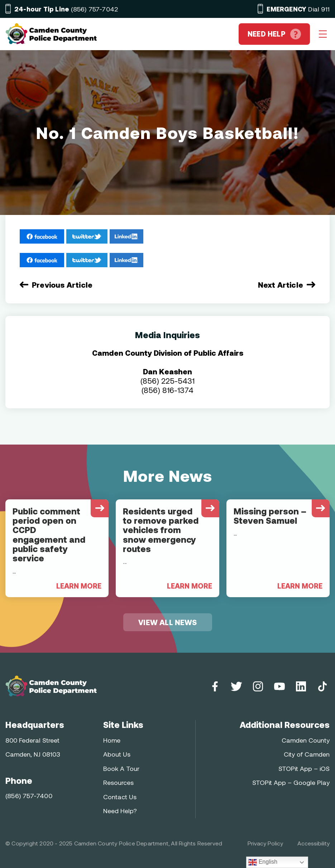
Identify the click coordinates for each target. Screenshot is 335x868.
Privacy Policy (265, 843)
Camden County (306, 740)
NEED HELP (274, 34)
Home (112, 740)
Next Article (281, 285)
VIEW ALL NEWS (167, 622)
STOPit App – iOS (304, 768)
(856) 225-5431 (167, 381)
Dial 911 (298, 9)
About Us (117, 754)
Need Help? (120, 811)
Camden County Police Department (121, 843)
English (263, 862)
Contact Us (120, 797)
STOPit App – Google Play (291, 782)
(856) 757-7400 (29, 796)
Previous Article (62, 285)
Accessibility (314, 843)
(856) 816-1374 (167, 390)
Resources (118, 782)
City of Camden (307, 754)
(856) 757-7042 (66, 9)
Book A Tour (121, 768)
